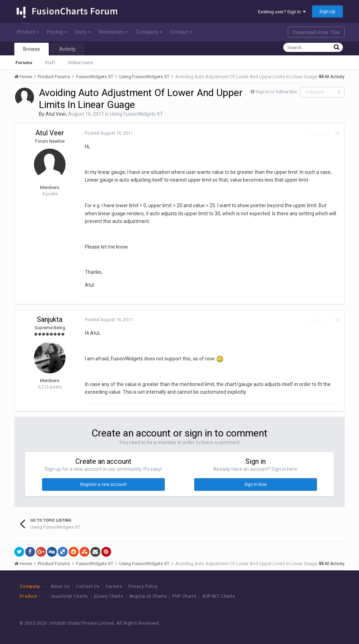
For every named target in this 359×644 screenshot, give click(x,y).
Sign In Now (256, 484)
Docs (83, 32)
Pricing (57, 32)
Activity (67, 49)
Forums (24, 63)
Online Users (80, 63)
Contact (181, 32)
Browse (32, 49)
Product (28, 32)
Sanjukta (50, 319)
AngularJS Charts (148, 596)
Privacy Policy (143, 587)
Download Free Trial (316, 32)
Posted (109, 133)
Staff (50, 63)
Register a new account (103, 484)
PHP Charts (184, 596)
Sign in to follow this (276, 92)
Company (149, 32)
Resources (113, 32)
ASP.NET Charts (219, 596)
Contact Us (88, 587)
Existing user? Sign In (282, 12)
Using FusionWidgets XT (137, 114)
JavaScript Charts (69, 596)
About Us (60, 587)
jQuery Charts (109, 596)
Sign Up (327, 11)
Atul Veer (56, 114)
